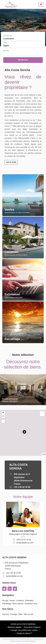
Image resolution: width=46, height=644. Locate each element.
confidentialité (36, 639)
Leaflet (44, 454)
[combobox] (23, 39)
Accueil (11, 4)
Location (33, 21)
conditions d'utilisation (16, 641)
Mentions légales (15, 627)
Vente (13, 21)
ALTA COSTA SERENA (14, 557)
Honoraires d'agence (32, 627)
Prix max (6, 51)
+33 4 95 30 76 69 (22, 487)
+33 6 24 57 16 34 (24, 540)
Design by (24, 633)
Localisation (7, 36)
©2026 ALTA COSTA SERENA (23, 624)
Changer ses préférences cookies (24, 630)
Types (5, 43)
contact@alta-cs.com (25, 543)
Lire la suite (11, 162)
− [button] (3, 416)
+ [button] (3, 413)
